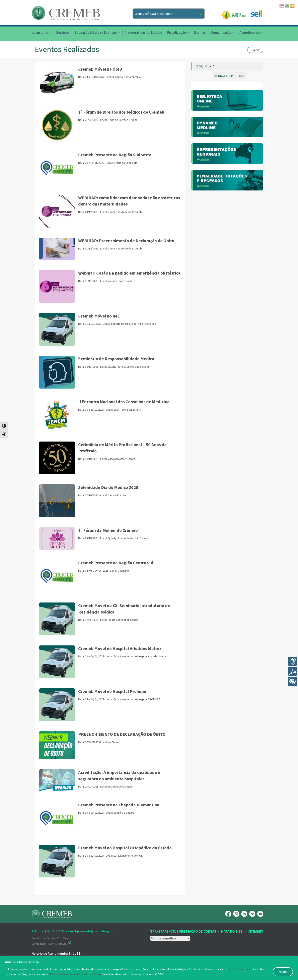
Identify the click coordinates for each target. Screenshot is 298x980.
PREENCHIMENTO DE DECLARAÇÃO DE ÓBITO (122, 734)
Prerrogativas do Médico (143, 32)
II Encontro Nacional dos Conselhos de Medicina (124, 402)
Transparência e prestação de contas (183, 931)
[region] (149, 968)
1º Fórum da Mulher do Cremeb (108, 530)
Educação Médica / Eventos (97, 32)
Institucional (40, 32)
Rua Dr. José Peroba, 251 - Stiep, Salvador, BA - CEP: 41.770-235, (52, 941)
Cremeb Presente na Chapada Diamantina (119, 805)
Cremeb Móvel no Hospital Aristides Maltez (120, 648)
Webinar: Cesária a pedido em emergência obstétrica (129, 273)
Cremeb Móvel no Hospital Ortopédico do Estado (125, 848)
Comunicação (223, 32)
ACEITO (283, 972)
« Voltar (255, 50)
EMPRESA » (237, 76)
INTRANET (255, 931)
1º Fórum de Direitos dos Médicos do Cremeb (121, 112)
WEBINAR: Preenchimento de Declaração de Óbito (126, 241)
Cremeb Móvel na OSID (100, 69)
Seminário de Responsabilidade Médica (116, 359)
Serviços (63, 32)
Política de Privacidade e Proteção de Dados (75, 974)
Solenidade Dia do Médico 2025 (108, 487)
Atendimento (251, 32)
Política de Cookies (241, 969)
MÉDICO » (221, 76)
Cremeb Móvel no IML (99, 316)
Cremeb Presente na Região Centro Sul (116, 563)
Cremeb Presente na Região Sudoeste (115, 155)
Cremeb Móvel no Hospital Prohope (112, 691)
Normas (200, 32)
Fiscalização (178, 32)
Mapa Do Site (232, 931)
